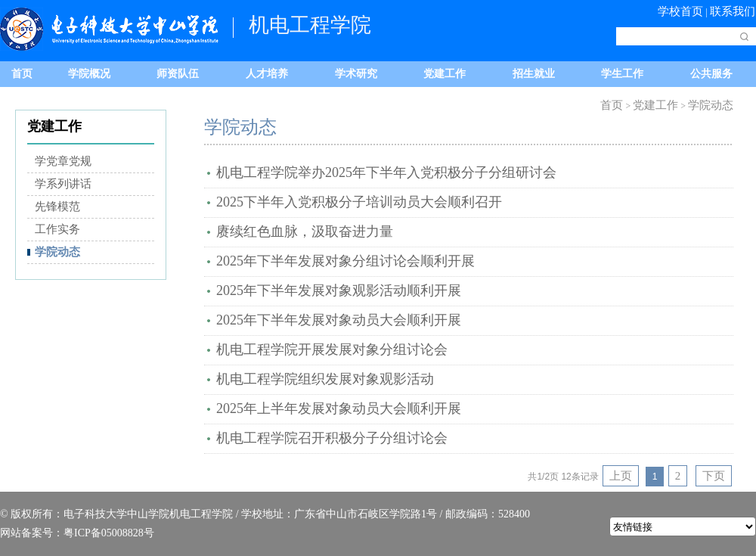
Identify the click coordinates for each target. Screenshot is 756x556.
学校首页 (680, 11)
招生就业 (534, 74)
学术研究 (356, 74)
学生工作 (622, 74)
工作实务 (57, 229)
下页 (714, 476)
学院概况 (89, 74)
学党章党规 (63, 161)
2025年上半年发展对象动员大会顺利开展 (339, 408)
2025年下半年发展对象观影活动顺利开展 (339, 290)
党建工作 (445, 74)
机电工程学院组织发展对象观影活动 (325, 379)
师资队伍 (178, 74)
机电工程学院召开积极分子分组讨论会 (332, 438)
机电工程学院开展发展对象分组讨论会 (332, 349)
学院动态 (57, 252)
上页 (621, 476)
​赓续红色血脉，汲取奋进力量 (305, 231)
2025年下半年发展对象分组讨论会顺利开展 (345, 261)
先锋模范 (57, 207)
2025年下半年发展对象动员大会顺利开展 (339, 320)
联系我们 (733, 11)
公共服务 (711, 74)
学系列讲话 (63, 184)
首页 (22, 74)
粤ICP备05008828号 (109, 533)
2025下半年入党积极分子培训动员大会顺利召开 (359, 202)
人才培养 (267, 74)
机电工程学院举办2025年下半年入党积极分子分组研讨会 (386, 172)
